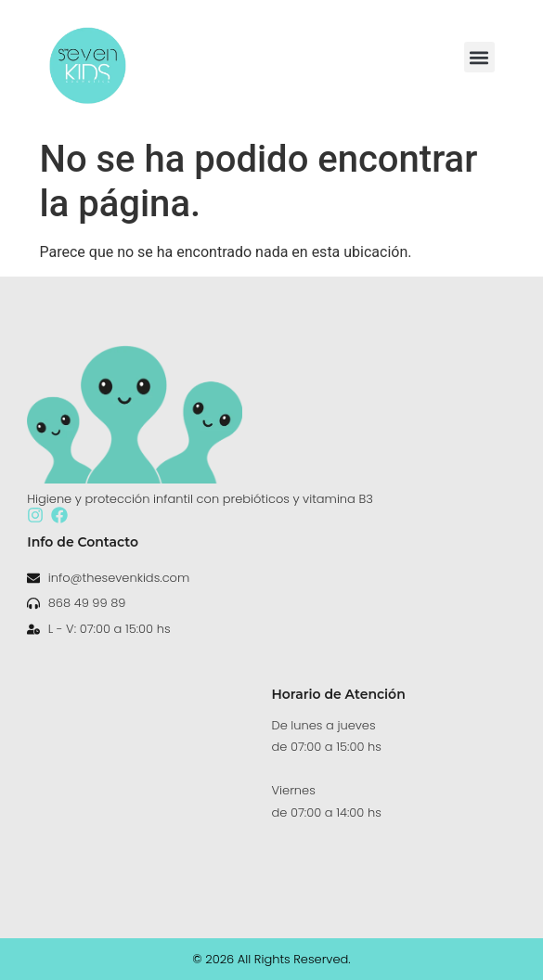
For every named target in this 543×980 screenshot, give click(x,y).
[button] (479, 57)
